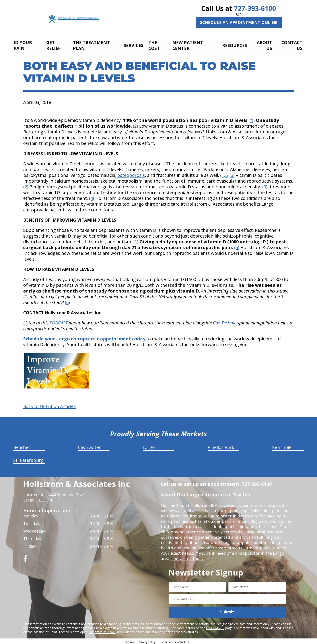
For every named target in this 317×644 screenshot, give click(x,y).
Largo (149, 446)
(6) (67, 301)
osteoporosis (131, 174)
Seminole (282, 446)
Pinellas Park (221, 446)
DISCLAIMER (215, 627)
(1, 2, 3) (227, 174)
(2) (135, 125)
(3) (265, 185)
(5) (237, 246)
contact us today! (188, 557)
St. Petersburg (28, 459)
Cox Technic (225, 321)
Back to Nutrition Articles (50, 405)
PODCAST (59, 321)
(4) (92, 197)
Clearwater (89, 446)
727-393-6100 (255, 8)
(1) (252, 119)
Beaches (22, 446)
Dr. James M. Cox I (102, 631)
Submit (227, 611)
